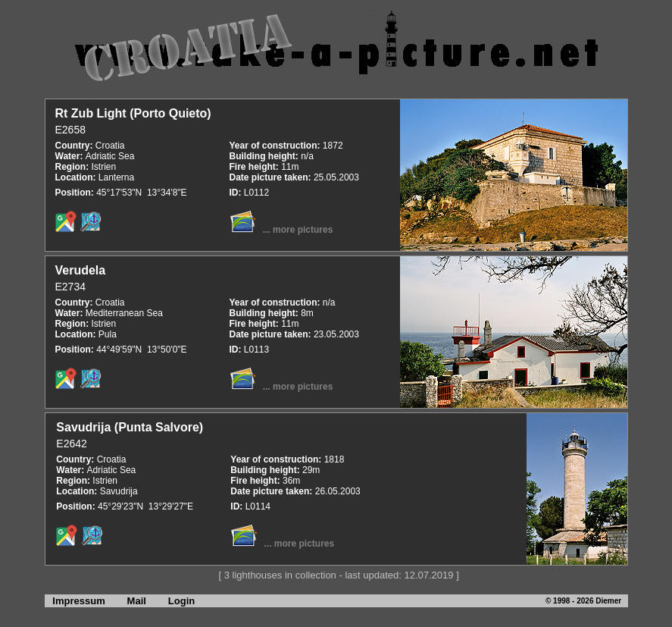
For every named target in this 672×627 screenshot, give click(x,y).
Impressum (75, 601)
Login (181, 601)
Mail (137, 601)
